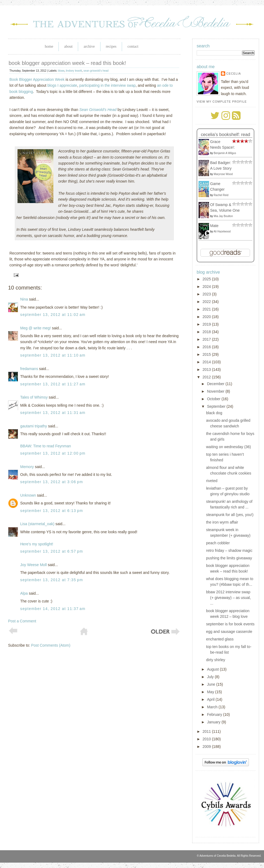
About (68, 46)
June (211, 684)
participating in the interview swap (107, 85)
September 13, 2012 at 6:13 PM (52, 511)
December (216, 384)
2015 (207, 354)
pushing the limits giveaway (229, 558)
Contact (133, 46)
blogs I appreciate (62, 85)
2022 (207, 302)
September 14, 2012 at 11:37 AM (53, 609)
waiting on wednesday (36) (229, 447)
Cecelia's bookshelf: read (225, 135)
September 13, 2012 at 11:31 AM (53, 413)
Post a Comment (22, 621)
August (213, 669)
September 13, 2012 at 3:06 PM (52, 482)
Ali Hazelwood (222, 231)
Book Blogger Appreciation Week (37, 79)
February (215, 714)
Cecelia (234, 74)
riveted (212, 481)
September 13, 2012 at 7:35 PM (52, 580)
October (214, 399)
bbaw (61, 71)
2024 (207, 287)
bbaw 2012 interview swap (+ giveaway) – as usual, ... (228, 598)
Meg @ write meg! (36, 328)
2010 (207, 739)
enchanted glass (220, 639)
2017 (207, 339)
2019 (207, 324)
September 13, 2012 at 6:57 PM (52, 551)
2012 (207, 377)
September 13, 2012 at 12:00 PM (53, 453)
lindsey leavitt (74, 71)
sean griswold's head (96, 71)
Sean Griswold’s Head (98, 110)
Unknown (28, 495)
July (211, 677)
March (213, 707)
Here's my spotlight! (37, 544)
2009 (207, 747)
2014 (207, 362)
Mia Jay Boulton (223, 216)
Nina (24, 299)
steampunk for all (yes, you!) (230, 515)
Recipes (111, 46)
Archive (89, 46)
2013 (207, 369)
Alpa (24, 593)
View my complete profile (222, 102)
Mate (214, 226)
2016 (207, 347)
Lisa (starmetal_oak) (37, 524)
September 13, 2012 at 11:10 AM (53, 355)
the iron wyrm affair (222, 522)
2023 (207, 294)
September (217, 406)
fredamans (29, 369)
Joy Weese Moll (34, 565)
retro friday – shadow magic (229, 550)
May (211, 692)
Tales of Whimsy (34, 397)
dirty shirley (216, 660)
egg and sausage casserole (229, 632)
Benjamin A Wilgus (225, 153)
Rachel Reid (221, 195)
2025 (207, 279)
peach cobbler (218, 543)
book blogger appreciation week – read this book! (67, 63)
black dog (214, 413)
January (214, 722)
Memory (27, 467)
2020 (207, 317)
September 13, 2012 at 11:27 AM (53, 384)
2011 (207, 731)
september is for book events (230, 624)
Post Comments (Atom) (51, 645)
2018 (207, 332)
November (216, 391)
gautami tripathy (34, 426)
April (211, 699)
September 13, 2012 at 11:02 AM (53, 315)
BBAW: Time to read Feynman (46, 446)
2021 (207, 309)
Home (49, 46)
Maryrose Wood (223, 174)
